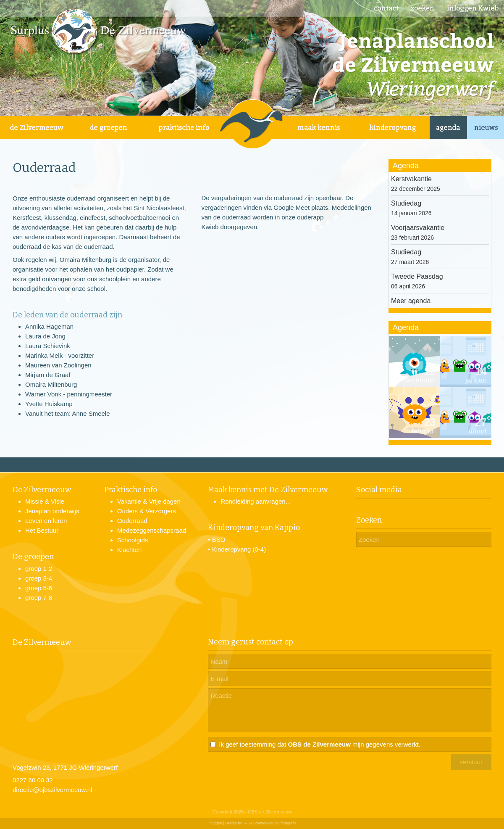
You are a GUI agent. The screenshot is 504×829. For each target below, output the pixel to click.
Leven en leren (46, 521)
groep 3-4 (39, 578)
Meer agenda (411, 301)
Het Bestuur (42, 530)
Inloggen (215, 823)
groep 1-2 (39, 569)
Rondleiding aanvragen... (256, 501)
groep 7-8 (39, 598)
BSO (219, 540)
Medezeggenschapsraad (152, 530)
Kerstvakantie (411, 179)
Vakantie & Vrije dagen (149, 501)
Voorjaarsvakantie (418, 228)
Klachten (129, 550)
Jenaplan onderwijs (52, 511)
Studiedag (406, 203)
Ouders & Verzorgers (147, 511)
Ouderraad (132, 521)
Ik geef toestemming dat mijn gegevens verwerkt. (319, 744)
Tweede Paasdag (417, 276)
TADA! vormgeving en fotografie (269, 823)
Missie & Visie (45, 501)
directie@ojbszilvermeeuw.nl (52, 790)
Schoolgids (133, 540)
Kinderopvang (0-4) (239, 549)
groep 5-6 (39, 588)
